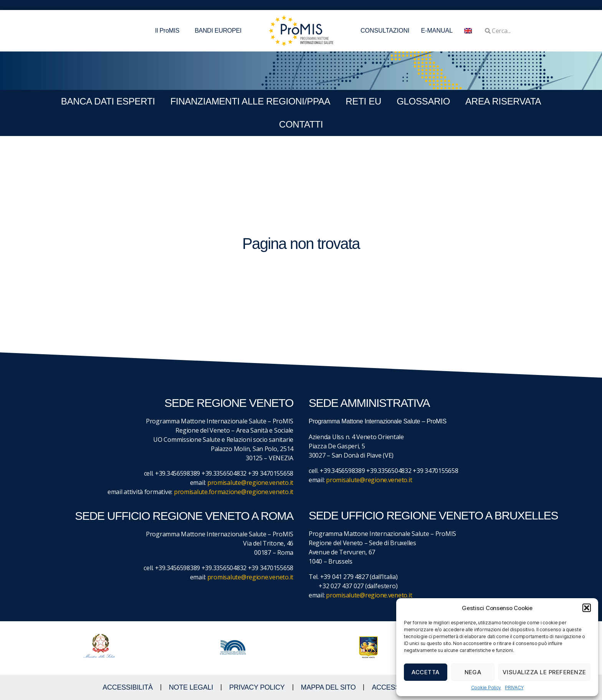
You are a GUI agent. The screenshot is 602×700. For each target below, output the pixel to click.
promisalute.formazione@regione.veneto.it (234, 492)
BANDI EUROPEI (218, 31)
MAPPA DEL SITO (328, 687)
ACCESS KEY (393, 687)
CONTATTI (301, 124)
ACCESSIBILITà (128, 687)
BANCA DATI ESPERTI (108, 101)
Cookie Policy (486, 688)
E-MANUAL (437, 31)
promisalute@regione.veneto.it (250, 483)
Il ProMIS (169, 31)
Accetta (426, 672)
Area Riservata (503, 101)
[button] (587, 608)
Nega (473, 672)
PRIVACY (514, 688)
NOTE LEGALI (191, 687)
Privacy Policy (257, 687)
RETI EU (363, 101)
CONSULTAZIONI (385, 31)
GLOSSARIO (423, 101)
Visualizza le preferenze (544, 672)
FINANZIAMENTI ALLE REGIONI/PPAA (251, 101)
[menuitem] (468, 31)
